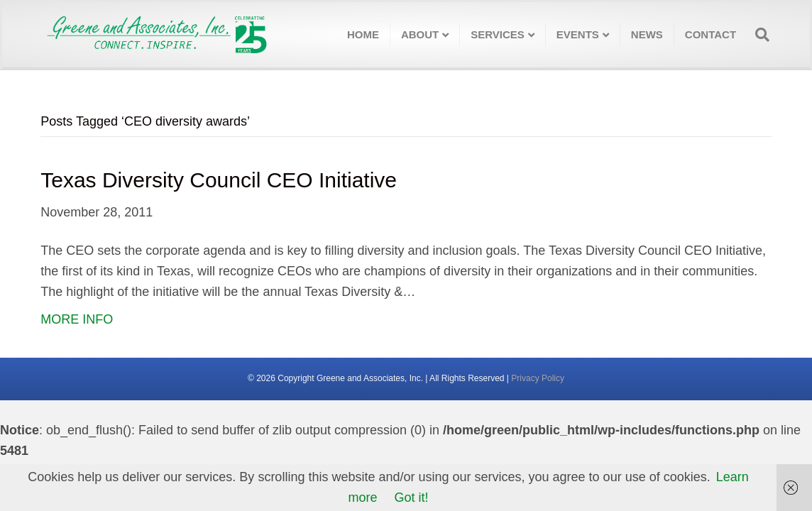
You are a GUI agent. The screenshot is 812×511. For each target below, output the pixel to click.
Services (498, 34)
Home (363, 34)
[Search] (758, 35)
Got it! (412, 498)
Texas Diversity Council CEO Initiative (219, 180)
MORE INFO (77, 319)
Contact (710, 34)
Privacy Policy (538, 378)
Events (578, 34)
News (647, 34)
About (420, 34)
